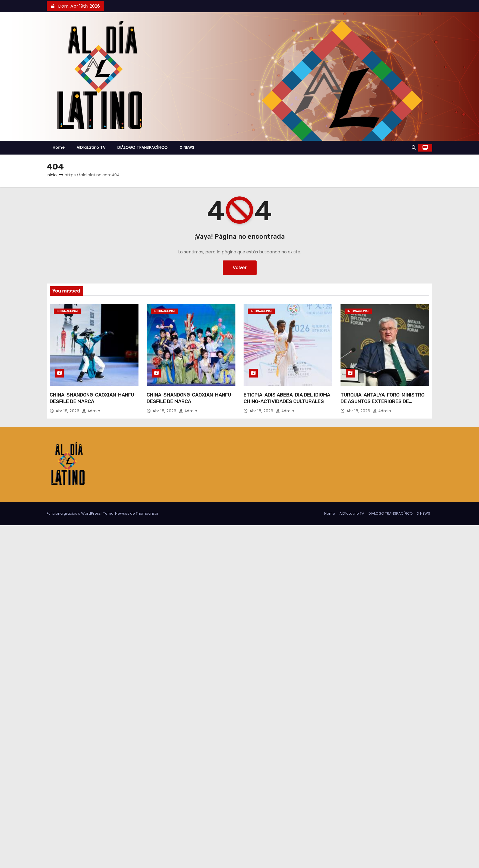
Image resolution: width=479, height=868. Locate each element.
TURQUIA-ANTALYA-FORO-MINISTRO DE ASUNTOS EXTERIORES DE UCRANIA (382, 401)
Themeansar (147, 513)
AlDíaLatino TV (91, 147)
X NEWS (187, 147)
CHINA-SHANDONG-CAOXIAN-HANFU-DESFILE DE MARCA (93, 398)
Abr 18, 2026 (68, 411)
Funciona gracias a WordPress (74, 513)
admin (91, 411)
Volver (240, 268)
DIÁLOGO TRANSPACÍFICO (143, 147)
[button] (414, 148)
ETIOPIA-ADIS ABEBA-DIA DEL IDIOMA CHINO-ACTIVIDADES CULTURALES (287, 398)
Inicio (52, 175)
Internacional (67, 311)
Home (59, 147)
